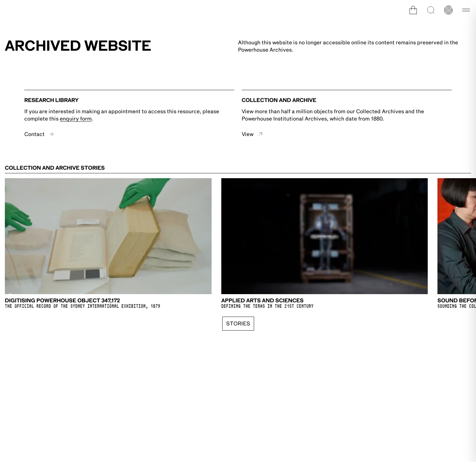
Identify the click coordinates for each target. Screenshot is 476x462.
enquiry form (76, 119)
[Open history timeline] (448, 10)
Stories (238, 324)
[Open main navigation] (466, 10)
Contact (39, 134)
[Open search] (431, 10)
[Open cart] (413, 10)
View (252, 134)
